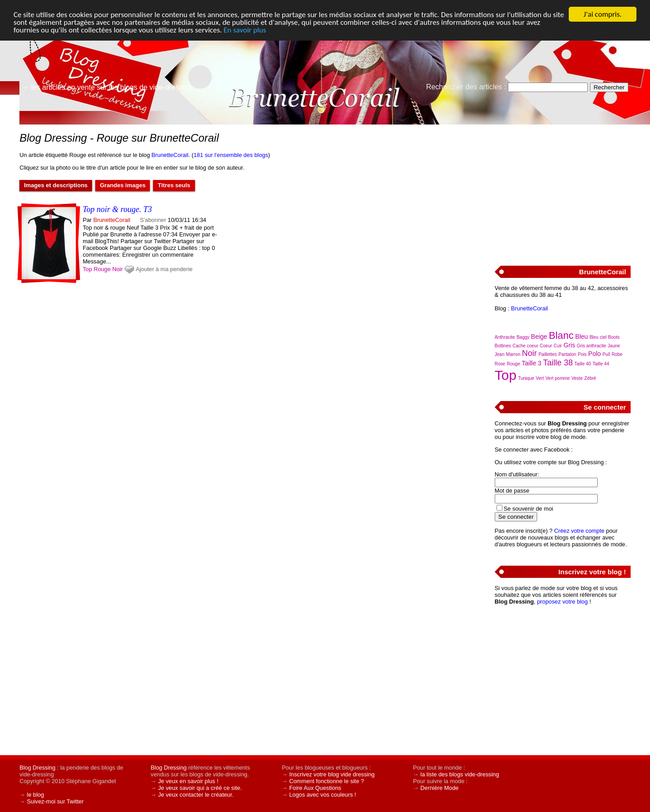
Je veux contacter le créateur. (196, 795)
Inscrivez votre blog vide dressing (332, 774)
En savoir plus (245, 30)
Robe (617, 354)
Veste (577, 378)
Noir (118, 269)
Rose (500, 364)
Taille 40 (583, 364)
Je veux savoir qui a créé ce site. (200, 788)
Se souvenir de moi (529, 509)
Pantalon (567, 354)
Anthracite (505, 337)
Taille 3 (532, 363)
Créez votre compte (579, 531)
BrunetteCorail (170, 155)
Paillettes (548, 354)
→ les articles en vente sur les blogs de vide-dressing (107, 87)
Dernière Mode (439, 788)
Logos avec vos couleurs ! (323, 795)
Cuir (558, 346)
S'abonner (153, 220)
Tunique (526, 378)
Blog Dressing (37, 768)
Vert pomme (557, 378)
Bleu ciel (598, 337)
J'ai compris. (603, 14)
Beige (539, 337)
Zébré (590, 378)
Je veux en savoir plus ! (188, 781)
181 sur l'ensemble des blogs (231, 155)
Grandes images (123, 185)
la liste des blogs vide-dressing (460, 774)
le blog (36, 795)
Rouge (102, 269)
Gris (570, 345)
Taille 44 (601, 364)
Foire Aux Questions (315, 788)
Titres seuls (174, 185)
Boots (614, 337)
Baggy (523, 337)
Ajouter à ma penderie (164, 269)
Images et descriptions (56, 185)
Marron (513, 354)
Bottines (503, 346)
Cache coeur (526, 346)
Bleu (581, 337)
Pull (606, 354)
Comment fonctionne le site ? (327, 781)
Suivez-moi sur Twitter (56, 801)
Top (87, 269)
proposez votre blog (562, 602)
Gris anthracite (592, 346)
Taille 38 (558, 363)
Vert (540, 378)
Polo (594, 354)
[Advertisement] (562, 190)
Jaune (614, 346)
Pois (582, 354)
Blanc (561, 335)
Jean (500, 354)
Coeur (546, 346)
